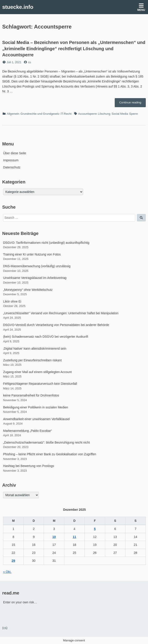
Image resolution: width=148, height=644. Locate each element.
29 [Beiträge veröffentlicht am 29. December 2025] (14, 561)
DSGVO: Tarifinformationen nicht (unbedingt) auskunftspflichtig (46, 243)
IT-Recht (66, 114)
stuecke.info (18, 7)
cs (29, 62)
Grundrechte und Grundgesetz (40, 114)
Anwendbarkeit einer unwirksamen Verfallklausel (36, 419)
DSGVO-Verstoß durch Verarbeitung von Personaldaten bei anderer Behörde (56, 325)
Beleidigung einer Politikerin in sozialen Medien (36, 407)
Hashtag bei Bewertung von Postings (29, 466)
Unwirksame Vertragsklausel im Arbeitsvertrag (35, 278)
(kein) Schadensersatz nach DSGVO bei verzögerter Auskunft (46, 337)
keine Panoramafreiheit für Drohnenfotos (31, 395)
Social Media (120, 114)
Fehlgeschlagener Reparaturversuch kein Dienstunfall (40, 384)
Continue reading (132, 104)
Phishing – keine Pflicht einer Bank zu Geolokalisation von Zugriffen (50, 454)
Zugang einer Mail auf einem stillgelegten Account (37, 372)
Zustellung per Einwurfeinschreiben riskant (32, 360)
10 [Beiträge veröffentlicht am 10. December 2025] (54, 537)
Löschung (104, 114)
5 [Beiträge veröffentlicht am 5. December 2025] (95, 529)
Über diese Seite (15, 153)
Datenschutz (12, 167)
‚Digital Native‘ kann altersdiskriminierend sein (35, 349)
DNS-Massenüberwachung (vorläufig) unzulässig (37, 266)
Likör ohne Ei (12, 301)
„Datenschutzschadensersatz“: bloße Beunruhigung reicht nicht (46, 442)
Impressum (11, 160)
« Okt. (7, 572)
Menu (141, 7)
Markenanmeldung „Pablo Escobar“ (28, 431)
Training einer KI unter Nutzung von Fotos (32, 254)
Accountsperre (87, 114)
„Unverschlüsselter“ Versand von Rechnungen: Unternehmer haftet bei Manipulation (61, 313)
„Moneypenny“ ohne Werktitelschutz (28, 290)
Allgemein (13, 114)
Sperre (133, 114)
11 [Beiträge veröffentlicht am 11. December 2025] (75, 537)
